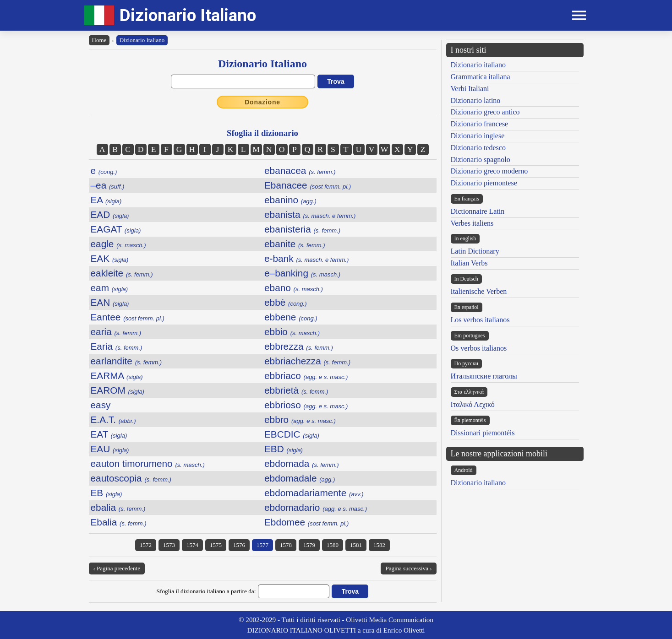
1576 (239, 545)
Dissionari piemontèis (483, 433)
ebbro (300, 420)
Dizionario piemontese (484, 183)
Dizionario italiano (478, 65)
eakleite (122, 273)
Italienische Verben (479, 291)
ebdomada (302, 463)
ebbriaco (306, 376)
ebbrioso (306, 405)
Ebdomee (306, 522)
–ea (108, 185)
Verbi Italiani (470, 89)
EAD (110, 214)
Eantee (128, 317)
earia (116, 332)
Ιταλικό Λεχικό (473, 404)
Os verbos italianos (479, 348)
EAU (110, 449)
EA (106, 200)
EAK (110, 258)
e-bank (306, 258)
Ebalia (119, 522)
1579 (309, 545)
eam (109, 288)
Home (99, 40)
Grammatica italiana (481, 77)
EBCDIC (292, 434)
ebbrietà (296, 390)
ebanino (290, 200)
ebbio (292, 332)
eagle (118, 244)
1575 (216, 545)
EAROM (117, 390)
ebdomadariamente (314, 493)
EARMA (117, 376)
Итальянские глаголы (484, 376)
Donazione (262, 102)
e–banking (302, 273)
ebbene (291, 317)
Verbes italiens (472, 223)
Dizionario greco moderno (489, 171)
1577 (262, 545)
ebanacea (300, 171)
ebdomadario (316, 507)
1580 (333, 545)
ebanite (295, 244)
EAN (110, 302)
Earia (117, 346)
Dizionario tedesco (478, 148)
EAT (109, 434)
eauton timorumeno (148, 463)
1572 (146, 545)
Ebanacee (308, 185)
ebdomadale (300, 478)
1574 (192, 545)
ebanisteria (302, 229)
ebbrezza (299, 346)
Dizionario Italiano (188, 15)
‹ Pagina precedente (117, 568)
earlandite (126, 361)
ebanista (310, 214)
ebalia (118, 507)
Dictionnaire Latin (478, 211)
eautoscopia (131, 478)
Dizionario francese (480, 124)
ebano (294, 288)
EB (107, 493)
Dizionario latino (476, 100)
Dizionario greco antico (485, 112)
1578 (286, 545)
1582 (379, 545)
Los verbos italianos (480, 320)
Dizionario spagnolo (481, 160)
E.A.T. (113, 420)
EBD (284, 449)
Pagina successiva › (408, 568)
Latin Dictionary (475, 251)
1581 (356, 545)
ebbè (286, 302)
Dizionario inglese (478, 136)
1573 (169, 545)
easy (101, 405)
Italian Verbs (469, 263)
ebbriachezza (307, 361)
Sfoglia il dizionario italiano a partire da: (206, 591)
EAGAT (116, 229)
